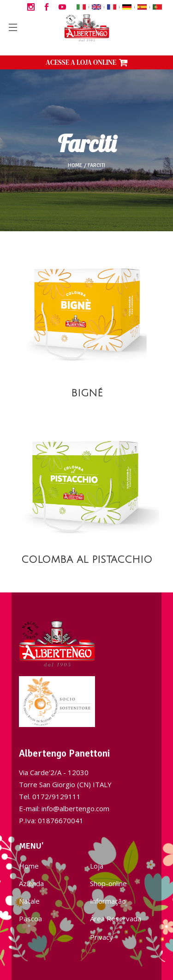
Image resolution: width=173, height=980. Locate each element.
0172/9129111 (57, 796)
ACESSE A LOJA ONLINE (87, 62)
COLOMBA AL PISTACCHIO (87, 560)
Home (75, 166)
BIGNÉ (87, 393)
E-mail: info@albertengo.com (64, 808)
